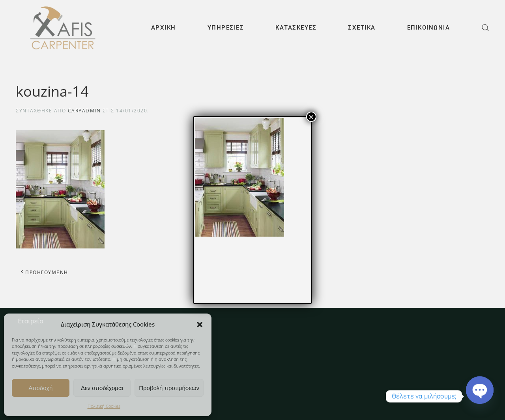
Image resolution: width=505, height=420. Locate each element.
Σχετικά (362, 28)
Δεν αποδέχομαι (102, 388)
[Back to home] (62, 28)
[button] (200, 324)
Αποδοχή (40, 388)
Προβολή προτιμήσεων (169, 388)
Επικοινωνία (429, 28)
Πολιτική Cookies (104, 406)
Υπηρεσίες (226, 28)
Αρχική (164, 28)
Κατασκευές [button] (296, 28)
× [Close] (311, 117)
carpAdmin (84, 111)
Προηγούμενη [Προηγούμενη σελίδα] (44, 272)
